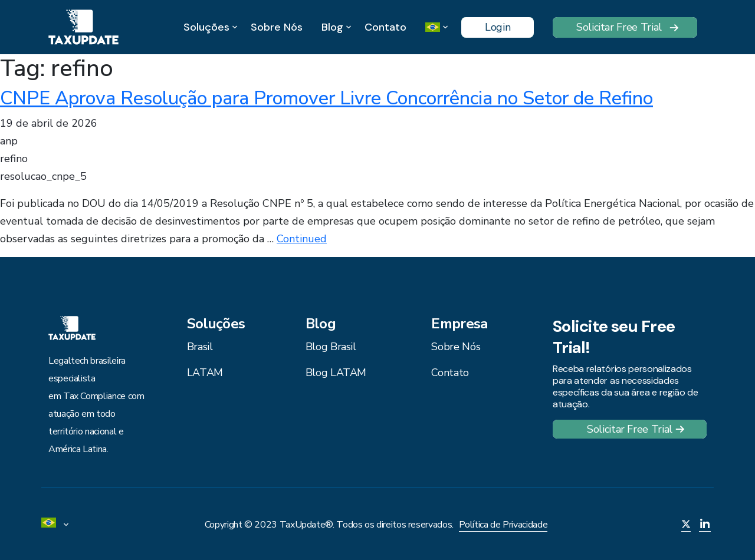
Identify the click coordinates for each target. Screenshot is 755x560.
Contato (385, 27)
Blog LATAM (336, 373)
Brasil (200, 347)
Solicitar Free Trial (619, 27)
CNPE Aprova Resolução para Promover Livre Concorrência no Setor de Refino (326, 98)
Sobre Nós (277, 27)
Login (498, 27)
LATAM (205, 373)
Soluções (206, 27)
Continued (302, 239)
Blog (332, 27)
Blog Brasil (331, 347)
